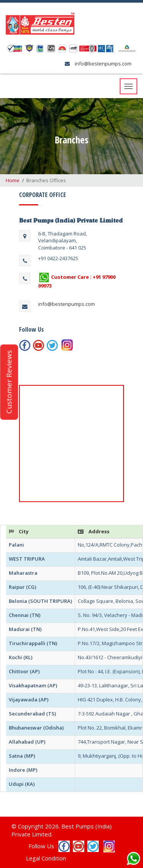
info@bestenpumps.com (103, 64)
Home (13, 180)
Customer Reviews (9, 382)
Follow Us (31, 329)
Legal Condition (46, 858)
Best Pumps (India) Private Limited (71, 220)
